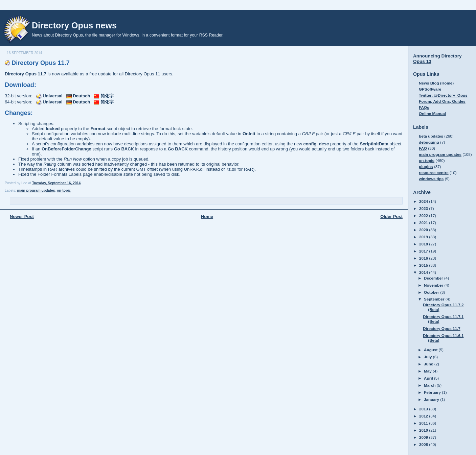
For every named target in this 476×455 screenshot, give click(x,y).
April (429, 378)
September (435, 299)
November (434, 285)
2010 (424, 430)
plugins (426, 166)
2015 (424, 265)
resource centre (434, 173)
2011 (424, 423)
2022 (424, 215)
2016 (424, 258)
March (430, 385)
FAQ (423, 148)
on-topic (64, 190)
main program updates (36, 190)
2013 (424, 409)
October (432, 292)
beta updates (431, 136)
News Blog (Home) (436, 83)
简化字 (107, 96)
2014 (424, 272)
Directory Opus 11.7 (41, 63)
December (434, 278)
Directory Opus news (74, 25)
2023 (424, 208)
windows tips (431, 179)
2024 (424, 201)
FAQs (424, 107)
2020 (424, 230)
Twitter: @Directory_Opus (443, 95)
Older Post (391, 217)
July (428, 357)
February (433, 392)
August (431, 350)
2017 (424, 251)
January (432, 399)
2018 (424, 244)
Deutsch (81, 96)
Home (207, 217)
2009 (424, 437)
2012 (424, 416)
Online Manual (432, 113)
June (429, 364)
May (428, 371)
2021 (424, 223)
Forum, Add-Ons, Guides (442, 101)
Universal (53, 96)
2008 (424, 444)
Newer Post (22, 217)
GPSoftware (430, 89)
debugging (429, 142)
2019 (424, 237)
